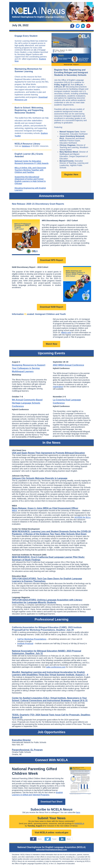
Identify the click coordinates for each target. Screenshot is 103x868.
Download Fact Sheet (51, 802)
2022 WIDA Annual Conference (68, 365)
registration (58, 387)
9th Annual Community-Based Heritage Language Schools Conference (27, 403)
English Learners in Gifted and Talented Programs (37, 794)
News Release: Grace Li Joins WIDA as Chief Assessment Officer (45, 508)
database (26, 146)
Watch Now (51, 344)
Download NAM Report (51, 307)
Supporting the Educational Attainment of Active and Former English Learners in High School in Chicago (30, 180)
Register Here (71, 174)
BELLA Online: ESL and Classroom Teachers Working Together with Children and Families (30, 170)
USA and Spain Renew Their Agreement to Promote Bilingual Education (48, 453)
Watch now (66, 332)
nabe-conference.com (56, 667)
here (78, 812)
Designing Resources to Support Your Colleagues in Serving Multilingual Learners (29, 368)
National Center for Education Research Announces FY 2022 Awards (32, 162)
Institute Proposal (25, 643)
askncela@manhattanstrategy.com (51, 850)
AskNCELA (79, 823)
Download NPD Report (52, 260)
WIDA (14, 511)
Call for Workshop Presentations (32, 639)
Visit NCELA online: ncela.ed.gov (52, 833)
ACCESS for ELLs (82, 517)
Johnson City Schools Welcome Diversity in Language (40, 478)
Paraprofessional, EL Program (27, 750)
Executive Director (21, 740)
